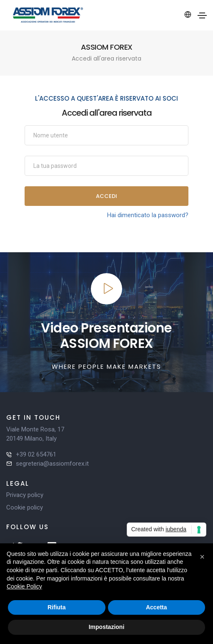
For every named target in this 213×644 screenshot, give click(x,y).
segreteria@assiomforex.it (52, 464)
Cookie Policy (24, 586)
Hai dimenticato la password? (148, 215)
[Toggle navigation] (202, 15)
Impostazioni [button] (107, 627)
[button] (202, 557)
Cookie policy (25, 507)
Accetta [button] (157, 607)
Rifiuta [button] (57, 607)
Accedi (106, 196)
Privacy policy (25, 495)
